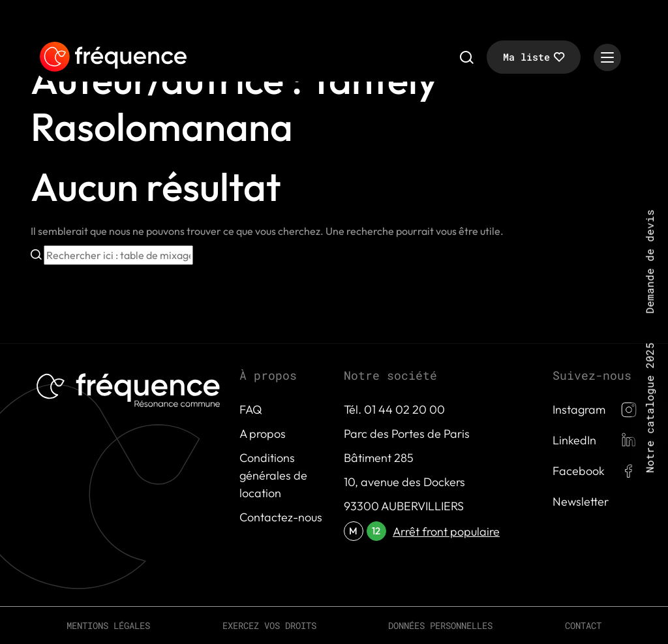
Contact (583, 625)
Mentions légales (108, 625)
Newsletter (581, 501)
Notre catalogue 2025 (649, 408)
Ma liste (526, 57)
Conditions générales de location (273, 475)
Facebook (579, 471)
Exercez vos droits (269, 625)
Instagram (579, 409)
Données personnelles (440, 625)
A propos (263, 434)
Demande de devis (649, 262)
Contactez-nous (281, 517)
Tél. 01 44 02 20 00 (394, 409)
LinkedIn (574, 440)
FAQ (251, 409)
